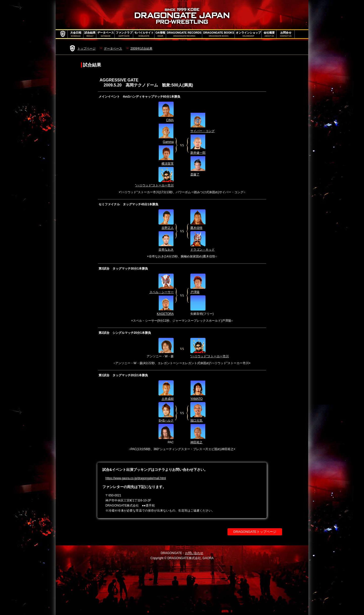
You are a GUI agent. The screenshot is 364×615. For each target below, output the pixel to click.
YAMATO (197, 399)
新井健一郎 (198, 153)
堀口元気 (196, 421)
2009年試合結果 (141, 49)
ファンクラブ (124, 34)
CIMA (170, 120)
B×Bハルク (166, 421)
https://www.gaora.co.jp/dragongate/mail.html (136, 478)
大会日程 (76, 34)
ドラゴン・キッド (202, 250)
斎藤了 (195, 174)
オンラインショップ (248, 34)
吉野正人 (168, 228)
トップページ (86, 49)
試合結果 (90, 34)
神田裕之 (196, 442)
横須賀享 (168, 164)
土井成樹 (168, 399)
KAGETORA (165, 314)
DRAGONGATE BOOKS (219, 34)
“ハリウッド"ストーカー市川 (154, 185)
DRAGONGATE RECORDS (184, 34)
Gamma (168, 142)
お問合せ (286, 34)
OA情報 (160, 34)
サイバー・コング (202, 131)
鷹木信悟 (196, 228)
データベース (106, 34)
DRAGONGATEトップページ (255, 532)
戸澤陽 (195, 292)
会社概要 (269, 34)
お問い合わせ (194, 553)
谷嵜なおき (166, 250)
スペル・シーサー (162, 292)
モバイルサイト (144, 34)
